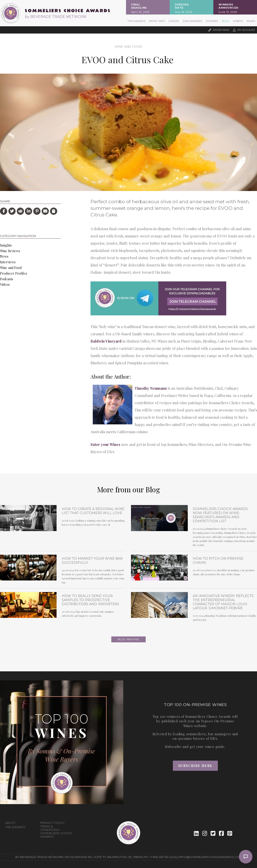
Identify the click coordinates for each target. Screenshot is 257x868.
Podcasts (7, 279)
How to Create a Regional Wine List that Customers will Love (93, 511)
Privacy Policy (52, 823)
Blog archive (129, 639)
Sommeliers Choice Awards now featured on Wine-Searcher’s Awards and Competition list (220, 515)
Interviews (8, 262)
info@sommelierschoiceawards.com (210, 857)
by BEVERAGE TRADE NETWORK (56, 17)
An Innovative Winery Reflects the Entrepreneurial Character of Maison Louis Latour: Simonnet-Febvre (223, 602)
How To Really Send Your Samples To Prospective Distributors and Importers (90, 600)
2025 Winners (192, 21)
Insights (6, 245)
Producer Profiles (14, 273)
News (4, 256)
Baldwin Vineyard (106, 341)
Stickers (212, 21)
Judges (174, 21)
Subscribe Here (195, 766)
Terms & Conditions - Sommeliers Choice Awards (56, 832)
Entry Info (157, 21)
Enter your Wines (105, 444)
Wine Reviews (10, 251)
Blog (226, 21)
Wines (251, 21)
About (10, 823)
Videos (238, 21)
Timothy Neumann (151, 388)
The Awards (136, 21)
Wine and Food (128, 47)
